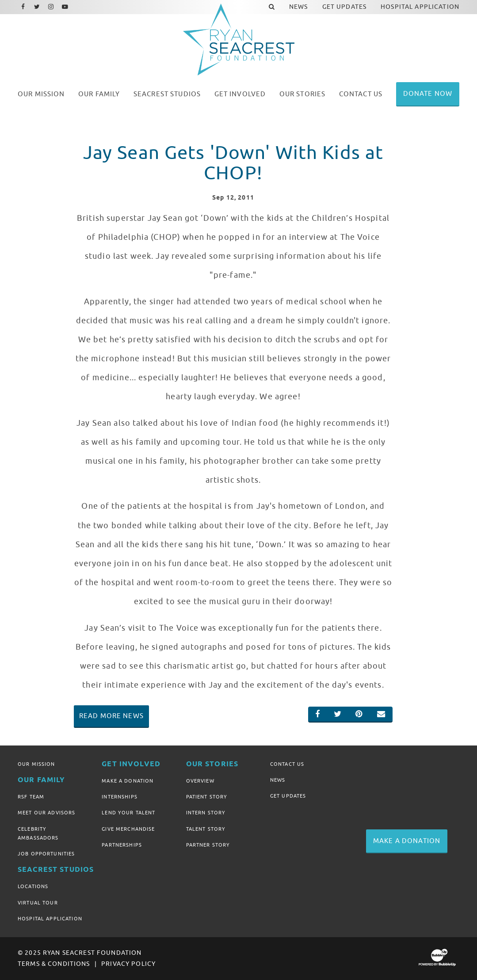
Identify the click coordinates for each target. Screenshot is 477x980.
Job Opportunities (46, 854)
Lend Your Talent (128, 813)
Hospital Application (50, 919)
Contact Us (287, 764)
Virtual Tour (38, 903)
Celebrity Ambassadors (38, 833)
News (278, 780)
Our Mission (36, 764)
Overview (200, 781)
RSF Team (31, 797)
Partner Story (208, 845)
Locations (33, 886)
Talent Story (206, 829)
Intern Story (206, 813)
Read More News (111, 716)
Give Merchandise (128, 829)
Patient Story (207, 797)
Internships (120, 797)
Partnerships (122, 845)
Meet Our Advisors (46, 813)
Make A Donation (128, 781)
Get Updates (288, 796)
